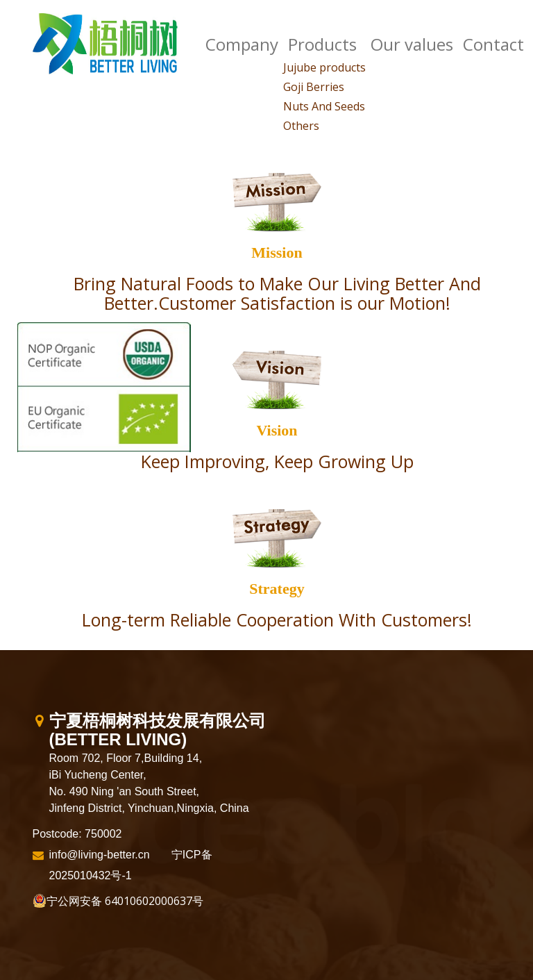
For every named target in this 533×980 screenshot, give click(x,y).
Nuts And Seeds (324, 106)
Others (301, 126)
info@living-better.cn (100, 855)
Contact (493, 44)
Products (322, 44)
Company (242, 44)
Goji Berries (314, 87)
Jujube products (324, 67)
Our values (412, 44)
